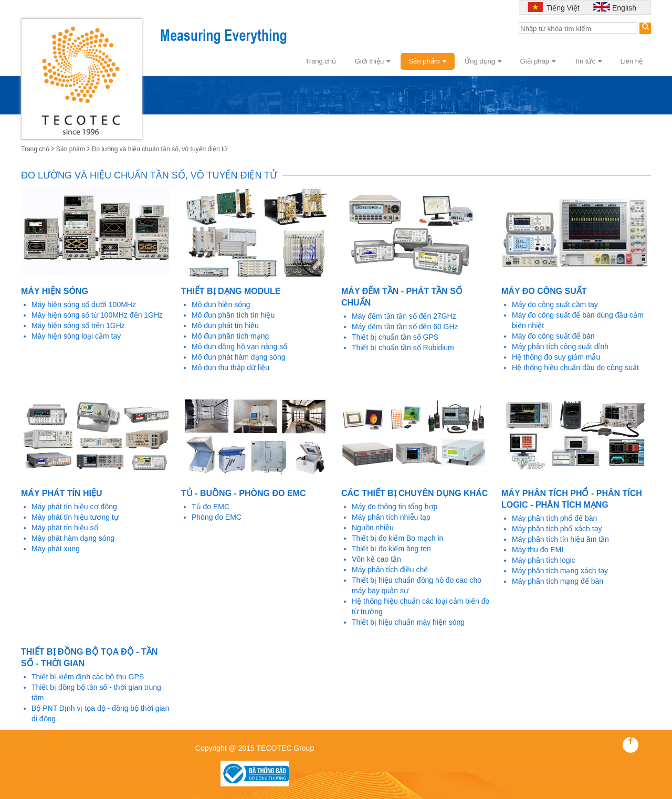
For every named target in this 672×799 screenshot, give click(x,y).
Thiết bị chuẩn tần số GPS (395, 337)
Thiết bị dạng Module (231, 291)
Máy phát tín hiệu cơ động (74, 507)
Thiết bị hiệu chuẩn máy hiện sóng (408, 622)
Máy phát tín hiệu (61, 493)
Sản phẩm (428, 61)
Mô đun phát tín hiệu (225, 325)
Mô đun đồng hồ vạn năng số (239, 346)
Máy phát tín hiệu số (65, 528)
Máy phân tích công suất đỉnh (560, 346)
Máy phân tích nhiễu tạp (391, 517)
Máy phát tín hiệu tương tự (75, 517)
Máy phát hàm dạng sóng (73, 538)
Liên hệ (632, 61)
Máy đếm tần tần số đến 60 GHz (405, 327)
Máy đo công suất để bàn (553, 336)
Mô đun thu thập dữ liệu (230, 367)
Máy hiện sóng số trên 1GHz (78, 325)
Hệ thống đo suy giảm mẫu (556, 357)
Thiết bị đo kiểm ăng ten (391, 549)
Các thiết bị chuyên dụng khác (414, 493)
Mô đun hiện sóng (221, 304)
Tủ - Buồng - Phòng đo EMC (243, 493)
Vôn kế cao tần (376, 559)
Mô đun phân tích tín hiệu (233, 315)
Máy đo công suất (544, 291)
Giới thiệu (372, 61)
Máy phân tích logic (544, 560)
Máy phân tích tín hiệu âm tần (560, 539)
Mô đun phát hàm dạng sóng (238, 357)
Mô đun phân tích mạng (230, 336)
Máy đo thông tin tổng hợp (395, 507)
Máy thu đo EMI (538, 550)
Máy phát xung (56, 549)
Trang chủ (321, 61)
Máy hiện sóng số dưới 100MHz (84, 304)
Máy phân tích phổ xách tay (557, 529)
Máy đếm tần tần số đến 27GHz (404, 316)
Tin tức (588, 61)
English (624, 8)
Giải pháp (538, 61)
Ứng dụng (483, 61)
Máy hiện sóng (55, 291)
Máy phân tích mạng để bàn (558, 581)
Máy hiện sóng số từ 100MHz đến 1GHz (97, 315)
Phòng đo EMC (217, 517)
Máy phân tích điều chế (390, 570)
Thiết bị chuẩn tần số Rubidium (403, 348)
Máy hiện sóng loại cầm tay (76, 336)
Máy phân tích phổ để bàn (554, 518)
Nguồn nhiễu (373, 528)
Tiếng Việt (562, 8)
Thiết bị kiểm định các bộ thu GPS (88, 677)
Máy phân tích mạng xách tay (560, 571)
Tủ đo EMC (211, 507)
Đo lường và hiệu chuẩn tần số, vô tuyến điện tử (160, 149)
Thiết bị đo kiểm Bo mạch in (397, 538)
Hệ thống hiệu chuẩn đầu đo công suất (575, 367)
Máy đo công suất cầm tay (555, 304)
